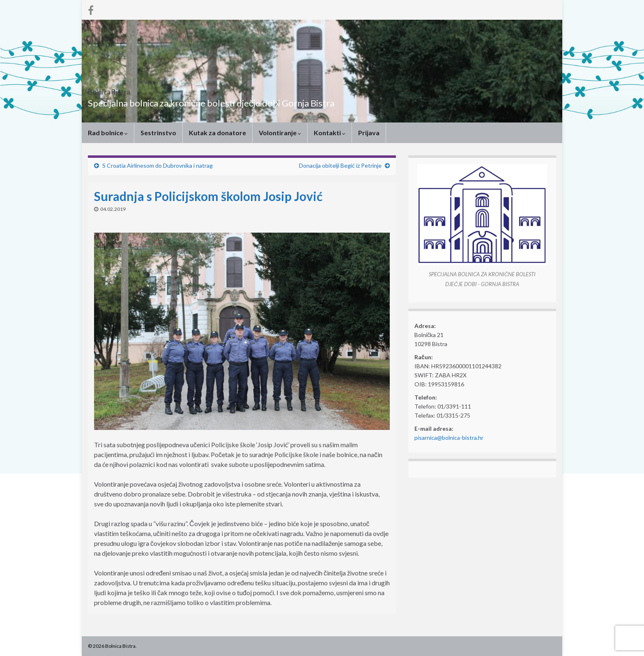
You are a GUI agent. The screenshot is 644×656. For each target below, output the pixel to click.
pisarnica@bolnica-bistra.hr (449, 438)
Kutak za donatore (217, 133)
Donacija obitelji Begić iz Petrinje (340, 165)
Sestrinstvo (158, 133)
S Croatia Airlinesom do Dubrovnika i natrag (158, 165)
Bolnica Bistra (124, 89)
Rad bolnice (108, 133)
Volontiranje (280, 133)
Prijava (369, 133)
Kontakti (330, 133)
